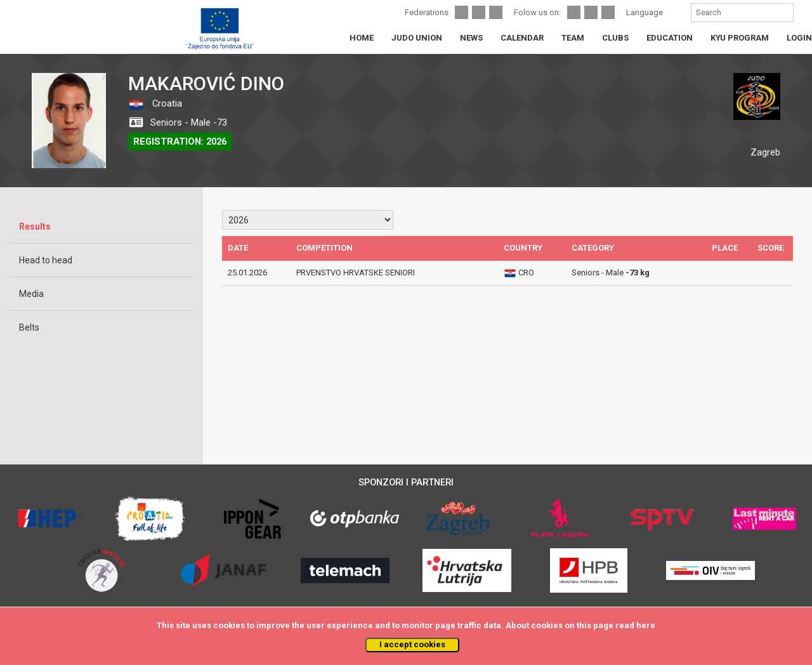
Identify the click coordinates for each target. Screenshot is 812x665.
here (646, 625)
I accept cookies (412, 644)
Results (35, 227)
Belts (29, 327)
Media (31, 294)
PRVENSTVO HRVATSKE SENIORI (356, 273)
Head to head (46, 260)
